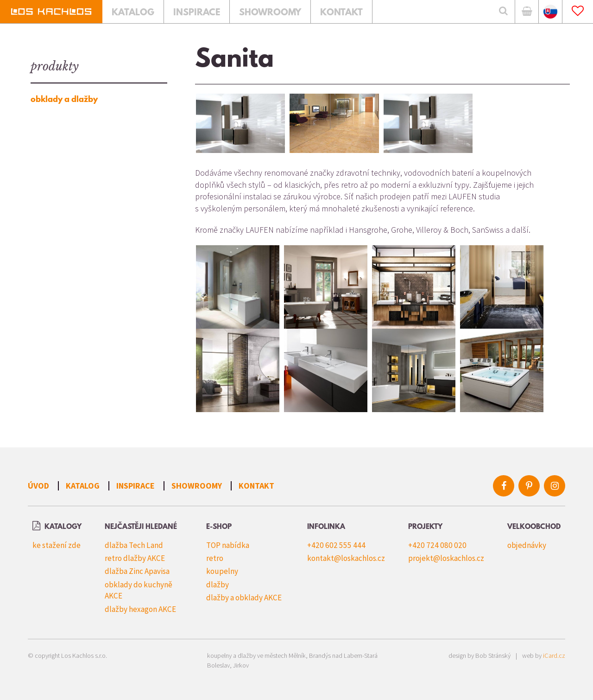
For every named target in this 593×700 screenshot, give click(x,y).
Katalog (83, 486)
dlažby (218, 585)
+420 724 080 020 (437, 545)
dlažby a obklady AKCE (244, 598)
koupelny (222, 571)
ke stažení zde (57, 545)
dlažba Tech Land (134, 545)
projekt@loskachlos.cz (446, 558)
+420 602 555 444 (336, 545)
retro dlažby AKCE (135, 558)
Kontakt (256, 486)
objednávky (527, 545)
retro (215, 558)
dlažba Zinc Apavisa (137, 571)
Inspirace (136, 486)
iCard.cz (554, 655)
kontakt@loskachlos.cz (346, 558)
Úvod (38, 486)
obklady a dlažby (64, 100)
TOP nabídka (228, 545)
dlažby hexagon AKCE (140, 609)
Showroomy (197, 486)
